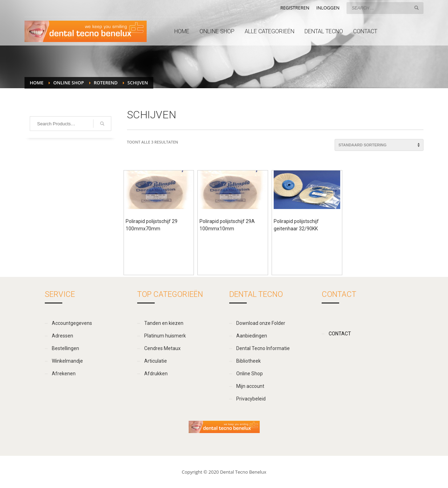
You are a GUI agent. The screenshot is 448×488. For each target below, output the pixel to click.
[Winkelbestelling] (379, 145)
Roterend (106, 83)
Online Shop (68, 83)
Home (37, 83)
